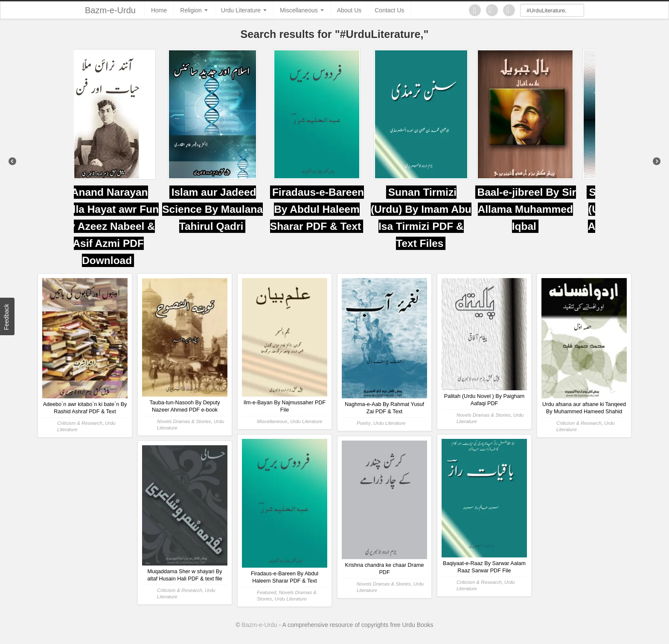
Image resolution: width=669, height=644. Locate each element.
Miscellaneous (302, 10)
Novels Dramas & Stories (184, 421)
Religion (194, 10)
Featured (266, 592)
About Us (349, 10)
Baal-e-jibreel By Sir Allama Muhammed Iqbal (544, 209)
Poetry (364, 423)
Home (159, 10)
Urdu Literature (244, 10)
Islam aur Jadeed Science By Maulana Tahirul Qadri (230, 209)
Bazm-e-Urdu (110, 10)
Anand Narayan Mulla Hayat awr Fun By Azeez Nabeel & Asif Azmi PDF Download (126, 226)
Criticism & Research (80, 423)
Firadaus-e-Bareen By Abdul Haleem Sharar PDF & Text (334, 209)
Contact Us (389, 10)
